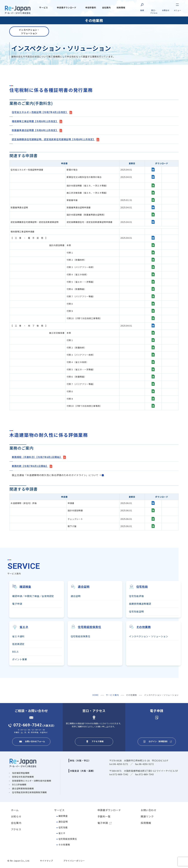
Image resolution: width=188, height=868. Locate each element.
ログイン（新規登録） (159, 741)
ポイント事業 (20, 659)
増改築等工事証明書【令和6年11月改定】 (35, 121)
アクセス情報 (98, 741)
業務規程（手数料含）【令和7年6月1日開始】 (37, 456)
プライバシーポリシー (74, 860)
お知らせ (16, 816)
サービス (59, 809)
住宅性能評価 (136, 595)
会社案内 (16, 822)
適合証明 (76, 595)
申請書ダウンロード (109, 809)
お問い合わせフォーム (35, 741)
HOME (96, 694)
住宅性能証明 (136, 611)
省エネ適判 (18, 636)
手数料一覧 (104, 816)
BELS (15, 651)
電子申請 (17, 603)
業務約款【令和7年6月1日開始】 (30, 465)
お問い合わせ (149, 809)
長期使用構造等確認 (140, 603)
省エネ (62, 832)
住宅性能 (63, 827)
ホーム (15, 809)
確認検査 (63, 815)
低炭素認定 (18, 643)
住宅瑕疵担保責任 (68, 838)
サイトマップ (46, 860)
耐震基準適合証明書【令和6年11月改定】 (35, 130)
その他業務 (64, 844)
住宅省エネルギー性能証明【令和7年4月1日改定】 (40, 112)
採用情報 (146, 822)
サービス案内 (112, 694)
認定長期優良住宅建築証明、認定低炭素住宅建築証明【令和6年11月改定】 (53, 139)
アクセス (16, 829)
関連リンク (147, 816)
